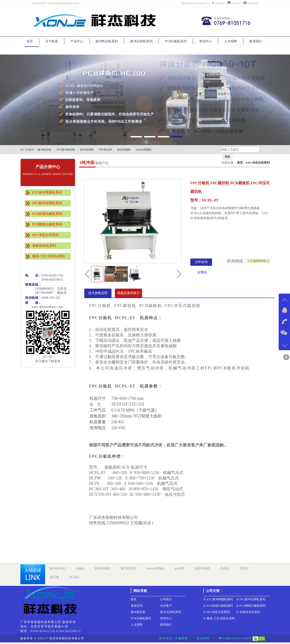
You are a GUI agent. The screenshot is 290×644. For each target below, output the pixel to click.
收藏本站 (220, 3)
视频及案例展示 (128, 293)
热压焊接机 (124, 150)
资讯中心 (205, 41)
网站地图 (252, 3)
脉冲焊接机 (103, 569)
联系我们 (236, 3)
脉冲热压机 (44, 150)
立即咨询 (201, 262)
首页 (30, 41)
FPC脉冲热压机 (66, 150)
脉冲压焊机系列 (141, 41)
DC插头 (74, 577)
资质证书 (137, 606)
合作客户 (166, 606)
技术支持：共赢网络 (174, 638)
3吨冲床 (87, 163)
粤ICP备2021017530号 (235, 638)
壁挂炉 (244, 569)
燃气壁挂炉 (128, 569)
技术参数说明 (98, 293)
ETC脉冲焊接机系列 (47, 192)
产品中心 (77, 41)
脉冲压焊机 (87, 150)
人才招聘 (231, 41)
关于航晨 (52, 41)
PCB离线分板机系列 (47, 224)
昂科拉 (225, 569)
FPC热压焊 (105, 150)
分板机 (80, 569)
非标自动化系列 (44, 246)
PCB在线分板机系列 (47, 214)
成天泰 (54, 577)
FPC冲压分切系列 (45, 235)
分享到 (202, 272)
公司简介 (166, 599)
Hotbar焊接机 (144, 150)
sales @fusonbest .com (44, 307)
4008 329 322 (51, 298)
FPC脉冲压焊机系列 (47, 203)
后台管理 (203, 638)
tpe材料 (179, 569)
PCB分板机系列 (176, 41)
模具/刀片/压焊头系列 (48, 256)
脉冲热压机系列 (107, 41)
